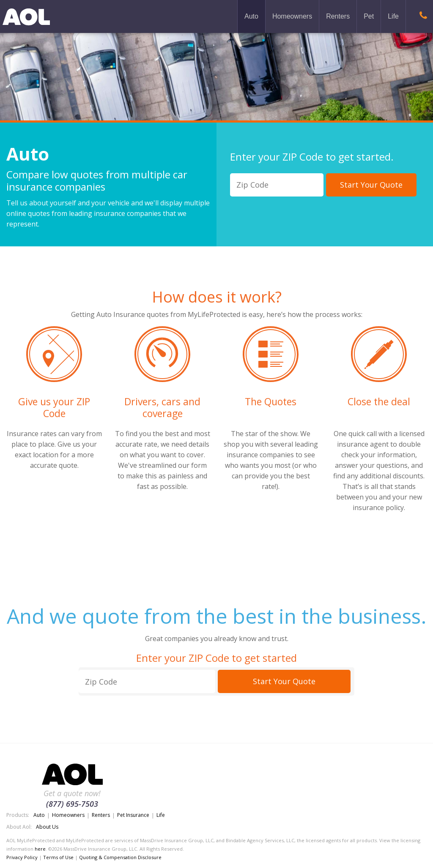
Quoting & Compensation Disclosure (120, 857)
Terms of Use (58, 857)
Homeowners (292, 16)
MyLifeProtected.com (72, 775)
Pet (369, 16)
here (40, 849)
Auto (251, 16)
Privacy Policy (22, 857)
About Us (47, 827)
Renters (338, 16)
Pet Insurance (133, 815)
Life (393, 16)
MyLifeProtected (26, 17)
